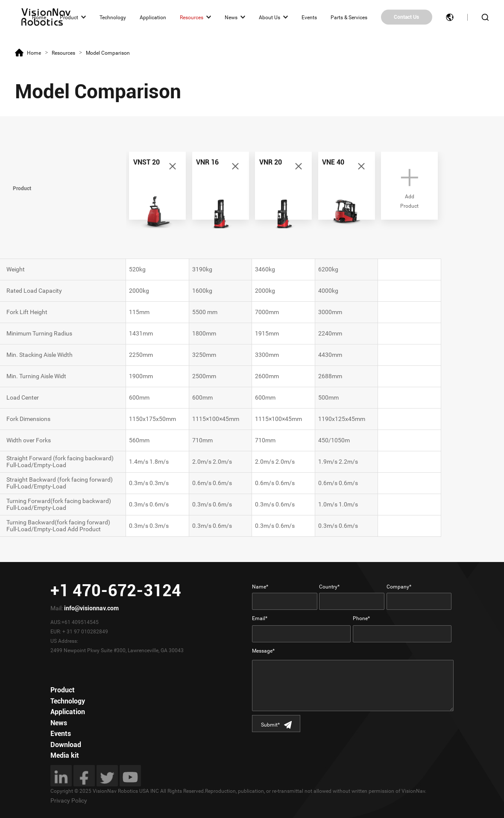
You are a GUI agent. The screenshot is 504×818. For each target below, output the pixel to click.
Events (309, 17)
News (231, 17)
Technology (113, 17)
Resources (192, 17)
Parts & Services (349, 17)
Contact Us (406, 17)
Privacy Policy (69, 800)
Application (153, 17)
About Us (270, 17)
